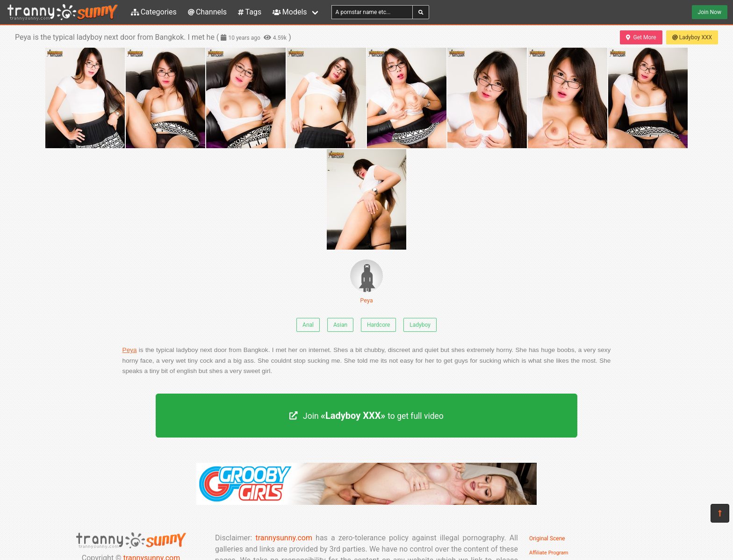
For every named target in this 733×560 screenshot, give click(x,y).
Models (290, 12)
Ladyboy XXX (692, 37)
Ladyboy (420, 325)
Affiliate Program (549, 553)
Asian (340, 325)
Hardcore (378, 325)
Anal (308, 325)
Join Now (710, 12)
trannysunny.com (284, 538)
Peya (366, 282)
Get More (641, 37)
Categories (154, 12)
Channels (207, 12)
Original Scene (547, 538)
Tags (250, 12)
